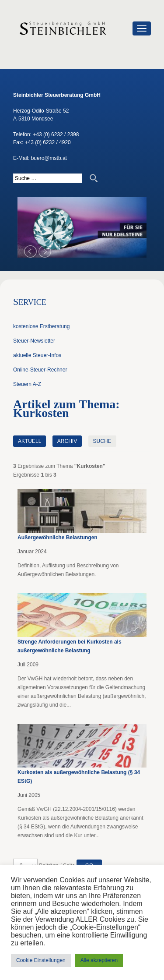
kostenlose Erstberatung (41, 326)
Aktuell (30, 441)
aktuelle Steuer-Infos (37, 355)
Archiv (67, 441)
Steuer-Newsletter (34, 341)
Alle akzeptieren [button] (99, 960)
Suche (102, 441)
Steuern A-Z (27, 384)
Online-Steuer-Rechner (40, 370)
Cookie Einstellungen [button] (41, 960)
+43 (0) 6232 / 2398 (56, 134)
